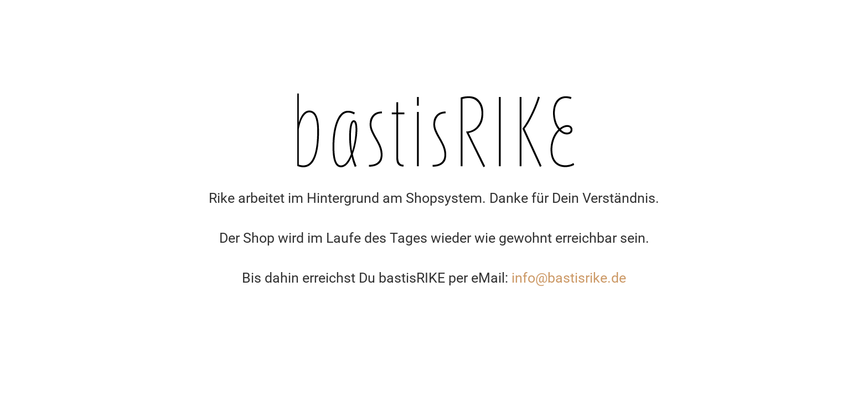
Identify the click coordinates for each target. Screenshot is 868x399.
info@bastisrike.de (569, 278)
